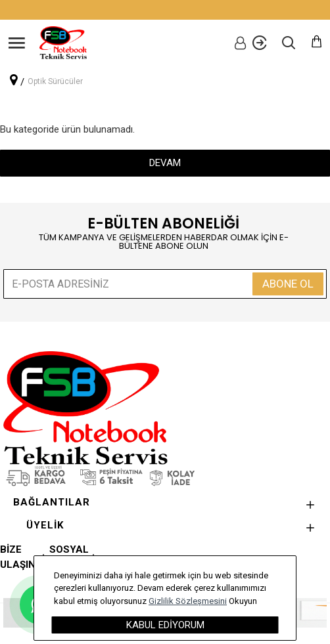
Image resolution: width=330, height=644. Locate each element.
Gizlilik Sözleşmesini (188, 601)
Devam (165, 163)
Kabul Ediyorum (165, 625)
